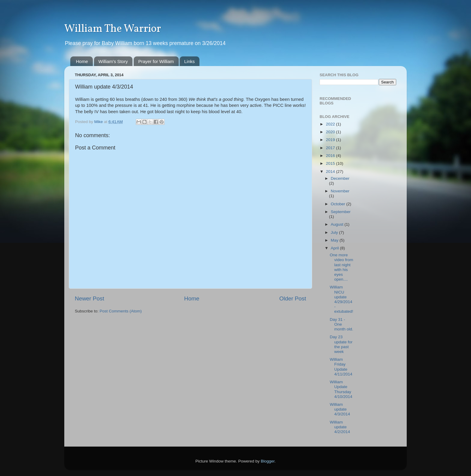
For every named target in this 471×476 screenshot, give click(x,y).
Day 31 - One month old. (342, 324)
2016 (331, 156)
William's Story (113, 61)
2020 (331, 132)
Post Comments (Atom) (121, 311)
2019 (331, 140)
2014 (331, 172)
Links (189, 61)
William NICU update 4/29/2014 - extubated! (342, 299)
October (339, 204)
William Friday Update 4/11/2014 (341, 367)
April (335, 248)
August (338, 224)
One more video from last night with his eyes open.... (342, 267)
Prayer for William (156, 61)
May (335, 240)
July (335, 232)
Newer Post (90, 298)
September (341, 212)
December (340, 178)
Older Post (293, 298)
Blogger (268, 461)
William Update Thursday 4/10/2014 (341, 389)
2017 (331, 148)
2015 (331, 163)
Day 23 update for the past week (341, 344)
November (340, 191)
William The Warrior (113, 29)
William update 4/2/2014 (340, 427)
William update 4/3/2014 (340, 409)
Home (82, 61)
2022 (331, 124)
